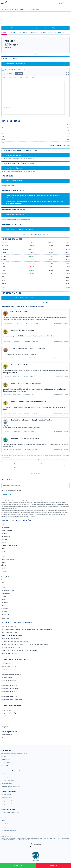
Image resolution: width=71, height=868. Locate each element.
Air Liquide (5, 603)
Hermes (4, 588)
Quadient (4, 571)
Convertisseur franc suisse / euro (12, 699)
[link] (14, 753)
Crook (28, 323)
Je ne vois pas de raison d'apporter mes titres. (29, 349)
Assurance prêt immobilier (9, 732)
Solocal (4, 574)
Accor (3, 606)
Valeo (3, 580)
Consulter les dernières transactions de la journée (16, 220)
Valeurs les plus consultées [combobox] (11, 485)
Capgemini (5, 609)
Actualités (13, 33)
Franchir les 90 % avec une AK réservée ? (27, 383)
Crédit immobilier (7, 724)
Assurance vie (6, 721)
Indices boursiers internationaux (11, 675)
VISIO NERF (10, 41)
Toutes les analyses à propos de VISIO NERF (35, 303)
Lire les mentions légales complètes (10, 469)
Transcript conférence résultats (11, 647)
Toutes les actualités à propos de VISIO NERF (35, 234)
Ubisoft (4, 597)
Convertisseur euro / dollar (10, 692)
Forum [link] (51, 33)
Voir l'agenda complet (8, 186)
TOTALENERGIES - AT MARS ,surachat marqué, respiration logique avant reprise (27, 630)
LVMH (3, 548)
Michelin (4, 533)
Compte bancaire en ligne (9, 713)
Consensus (33, 33)
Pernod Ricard (6, 594)
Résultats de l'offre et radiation (23, 330)
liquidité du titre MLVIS (20, 365)
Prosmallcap (10, 323)
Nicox (3, 551)
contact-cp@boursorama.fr (14, 203)
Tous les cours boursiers (9, 667)
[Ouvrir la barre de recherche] (60, 3)
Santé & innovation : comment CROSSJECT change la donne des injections (25, 644)
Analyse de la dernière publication (12, 635)
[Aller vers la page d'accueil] (6, 3)
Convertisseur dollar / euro (10, 689)
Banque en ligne (6, 710)
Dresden (9, 342)
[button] (2, 3)
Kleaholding (5, 614)
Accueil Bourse (6, 664)
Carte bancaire (6, 716)
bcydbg (9, 431)
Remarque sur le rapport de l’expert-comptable (29, 402)
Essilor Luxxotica (7, 530)
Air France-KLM (6, 527)
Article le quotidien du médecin (11, 638)
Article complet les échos (9, 653)
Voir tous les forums (35, 473)
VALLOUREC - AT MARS (9, 632)
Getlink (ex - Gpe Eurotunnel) (10, 545)
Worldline (4, 612)
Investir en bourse (7, 735)
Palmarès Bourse (7, 678)
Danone (4, 542)
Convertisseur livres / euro (10, 696)
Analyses (23, 33)
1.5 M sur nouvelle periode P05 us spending (15, 641)
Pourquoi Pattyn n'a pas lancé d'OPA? (25, 438)
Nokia (3, 556)
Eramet (4, 562)
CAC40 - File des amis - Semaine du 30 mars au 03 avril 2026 (20, 650)
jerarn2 (9, 358)
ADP (3, 583)
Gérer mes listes (6, 495)
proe (26, 395)
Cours (4, 33)
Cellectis (4, 539)
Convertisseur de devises (9, 686)
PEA (3, 738)
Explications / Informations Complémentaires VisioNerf (32, 420)
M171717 (27, 413)
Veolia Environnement (8, 559)
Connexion (66, 3)
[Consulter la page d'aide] (62, 3)
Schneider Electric (7, 536)
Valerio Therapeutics (8, 591)
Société (43, 33)
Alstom (4, 565)
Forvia (3, 568)
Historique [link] (59, 33)
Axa (3, 525)
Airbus (3, 600)
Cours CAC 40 (6, 670)
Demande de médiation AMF (10, 627)
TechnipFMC (5, 577)
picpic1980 (28, 342)
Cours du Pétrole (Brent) (9, 681)
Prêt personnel (6, 727)
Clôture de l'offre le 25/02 (19, 312)
